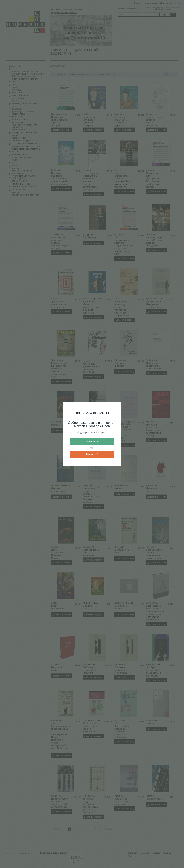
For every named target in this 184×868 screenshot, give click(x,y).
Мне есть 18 (92, 442)
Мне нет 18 (92, 454)
